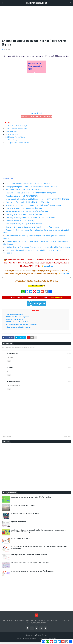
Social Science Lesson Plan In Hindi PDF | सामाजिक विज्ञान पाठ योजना (31, 497)
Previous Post (7, 437)
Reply (9, 361)
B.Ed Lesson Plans (11, 131)
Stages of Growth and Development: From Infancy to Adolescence (32, 227)
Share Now (65, 274)
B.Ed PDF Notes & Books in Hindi (16, 129)
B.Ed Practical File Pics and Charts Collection (25, 514)
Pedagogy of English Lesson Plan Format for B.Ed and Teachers (31, 187)
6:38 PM (69, 368)
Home (19, 639)
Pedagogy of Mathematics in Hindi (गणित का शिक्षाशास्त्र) (27, 211)
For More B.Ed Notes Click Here (36, 117)
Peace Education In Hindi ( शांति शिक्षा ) (21, 221)
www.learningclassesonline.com (37, 635)
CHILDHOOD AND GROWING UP (21, 538)
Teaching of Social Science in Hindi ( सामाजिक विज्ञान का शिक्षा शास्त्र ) (32, 193)
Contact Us (53, 639)
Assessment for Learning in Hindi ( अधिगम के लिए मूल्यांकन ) (28, 202)
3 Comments (8, 49)
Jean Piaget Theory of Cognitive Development (24, 224)
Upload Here (48, 266)
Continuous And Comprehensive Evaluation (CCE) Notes (28, 183)
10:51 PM (69, 354)
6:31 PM (69, 382)
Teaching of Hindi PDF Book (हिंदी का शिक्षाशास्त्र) (24, 214)
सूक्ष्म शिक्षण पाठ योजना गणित (19, 522)
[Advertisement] (36, 22)
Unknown (10, 368)
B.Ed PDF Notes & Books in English (17, 126)
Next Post (67, 437)
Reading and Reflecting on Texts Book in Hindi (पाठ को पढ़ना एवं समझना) (34, 205)
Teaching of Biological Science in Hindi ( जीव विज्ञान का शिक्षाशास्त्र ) (31, 218)
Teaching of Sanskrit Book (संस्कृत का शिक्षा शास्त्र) (24, 208)
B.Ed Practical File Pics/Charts (15, 137)
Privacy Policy (43, 639)
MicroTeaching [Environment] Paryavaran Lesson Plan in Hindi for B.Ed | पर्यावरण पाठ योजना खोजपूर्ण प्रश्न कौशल (39, 548)
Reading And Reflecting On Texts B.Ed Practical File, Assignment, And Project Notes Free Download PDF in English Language (39, 531)
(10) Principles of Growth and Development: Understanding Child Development (38, 247)
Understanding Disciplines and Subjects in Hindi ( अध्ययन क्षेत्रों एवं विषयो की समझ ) (37, 199)
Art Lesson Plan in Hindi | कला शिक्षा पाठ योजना (24, 190)
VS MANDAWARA (13, 354)
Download (37, 113)
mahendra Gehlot (13, 382)
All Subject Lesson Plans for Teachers (17, 143)
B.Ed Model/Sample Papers (14, 140)
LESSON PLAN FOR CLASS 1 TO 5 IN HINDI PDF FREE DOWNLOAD (30, 563)
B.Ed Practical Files (12, 134)
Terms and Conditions (30, 639)
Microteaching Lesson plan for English (23, 505)
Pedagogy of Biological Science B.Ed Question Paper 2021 (29, 555)
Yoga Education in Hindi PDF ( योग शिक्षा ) (22, 196)
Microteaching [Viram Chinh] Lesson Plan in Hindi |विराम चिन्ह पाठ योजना (33, 571)
